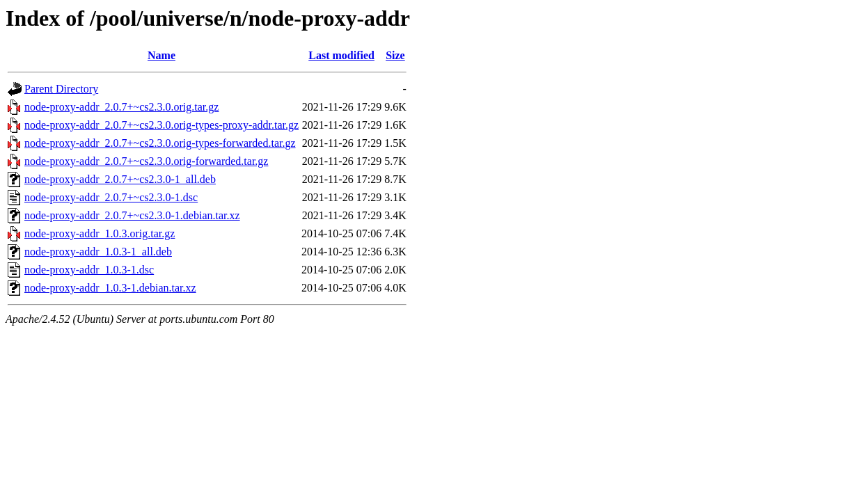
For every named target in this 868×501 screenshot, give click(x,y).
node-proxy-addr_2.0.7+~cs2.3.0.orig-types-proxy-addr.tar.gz (161, 125)
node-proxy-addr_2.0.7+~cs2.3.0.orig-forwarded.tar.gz (146, 161)
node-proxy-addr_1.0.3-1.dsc (89, 270)
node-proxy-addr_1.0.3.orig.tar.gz (100, 233)
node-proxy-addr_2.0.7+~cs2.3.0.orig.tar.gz (121, 107)
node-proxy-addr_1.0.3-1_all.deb (98, 252)
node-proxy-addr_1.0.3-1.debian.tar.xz (110, 288)
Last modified (341, 55)
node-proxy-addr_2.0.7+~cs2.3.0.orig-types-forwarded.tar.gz (160, 143)
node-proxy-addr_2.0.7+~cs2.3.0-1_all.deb (120, 179)
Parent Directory (61, 89)
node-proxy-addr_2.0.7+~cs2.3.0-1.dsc (111, 197)
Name (161, 55)
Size (395, 55)
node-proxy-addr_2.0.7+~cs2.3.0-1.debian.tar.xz (132, 215)
